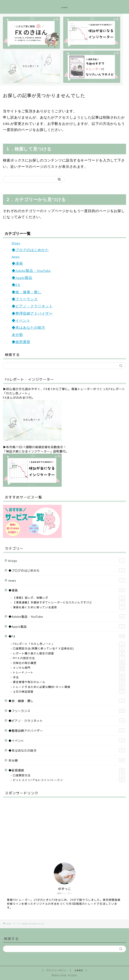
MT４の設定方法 (69, 658)
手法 (69, 677)
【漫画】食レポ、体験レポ (69, 598)
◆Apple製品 (22, 278)
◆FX (16, 285)
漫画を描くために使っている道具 (69, 607)
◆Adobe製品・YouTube (31, 271)
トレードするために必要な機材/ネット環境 (69, 687)
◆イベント (21, 321)
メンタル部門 (69, 668)
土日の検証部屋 (69, 692)
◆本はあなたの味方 (28, 328)
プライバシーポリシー (57, 970)
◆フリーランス (25, 299)
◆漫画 (17, 263)
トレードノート (69, 672)
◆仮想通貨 (21, 342)
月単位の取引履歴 (69, 663)
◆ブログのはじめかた (30, 250)
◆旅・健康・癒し (27, 292)
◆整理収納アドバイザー (32, 313)
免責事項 (79, 970)
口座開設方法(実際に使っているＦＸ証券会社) (69, 648)
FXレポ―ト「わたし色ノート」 (69, 644)
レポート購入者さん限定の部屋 (69, 653)
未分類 (17, 335)
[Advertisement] (32, 825)
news (16, 257)
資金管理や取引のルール (69, 682)
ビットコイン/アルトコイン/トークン (69, 780)
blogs (16, 243)
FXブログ (65, 8)
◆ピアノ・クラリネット (32, 306)
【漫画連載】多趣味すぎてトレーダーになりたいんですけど (69, 602)
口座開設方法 (69, 775)
